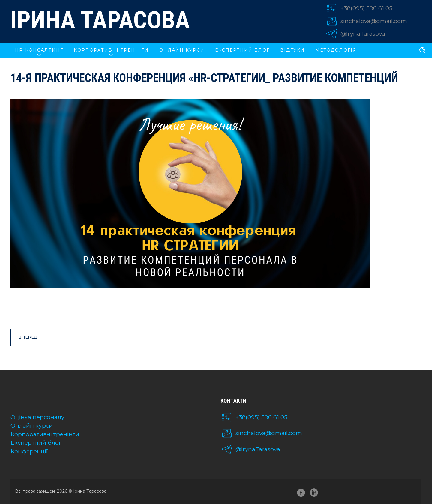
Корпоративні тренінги (45, 434)
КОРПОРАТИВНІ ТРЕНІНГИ (111, 50)
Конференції (29, 451)
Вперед (28, 337)
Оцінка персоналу (37, 417)
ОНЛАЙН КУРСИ (182, 50)
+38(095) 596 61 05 (366, 8)
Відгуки (292, 50)
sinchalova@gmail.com (374, 21)
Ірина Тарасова (100, 20)
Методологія (336, 50)
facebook (301, 494)
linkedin (315, 494)
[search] (422, 50)
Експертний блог (242, 50)
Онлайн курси (32, 426)
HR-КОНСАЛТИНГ (39, 50)
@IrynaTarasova (363, 34)
